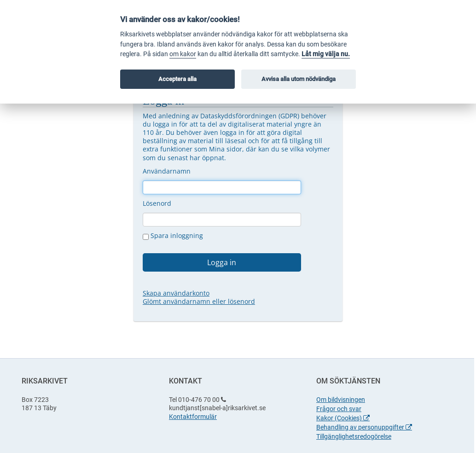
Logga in (222, 262)
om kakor (183, 54)
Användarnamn (167, 171)
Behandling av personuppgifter (364, 427)
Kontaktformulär (193, 417)
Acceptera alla (177, 79)
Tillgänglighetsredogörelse (354, 436)
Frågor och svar (339, 409)
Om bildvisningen (341, 400)
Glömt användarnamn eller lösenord (199, 301)
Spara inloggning (173, 236)
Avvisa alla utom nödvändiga (299, 79)
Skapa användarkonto (176, 293)
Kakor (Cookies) (343, 418)
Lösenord (157, 203)
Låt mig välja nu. (326, 54)
